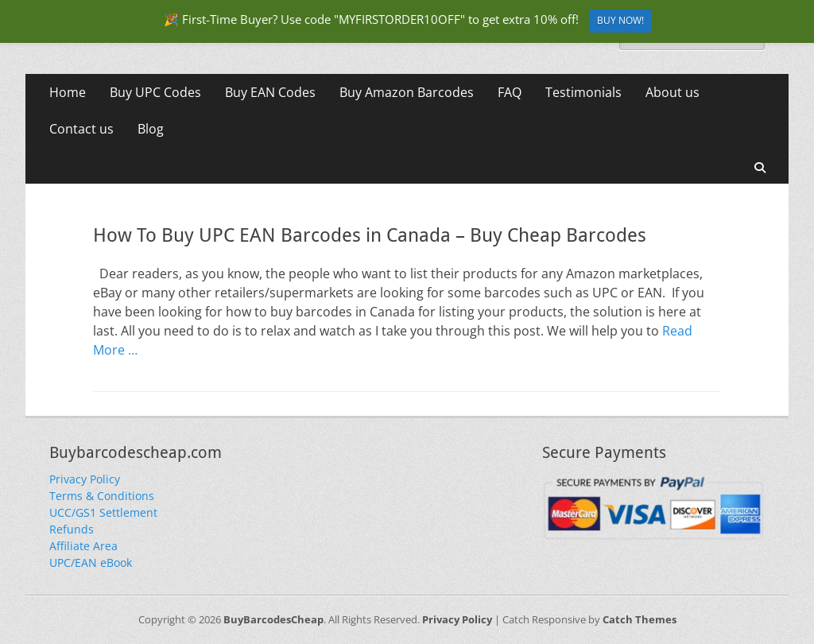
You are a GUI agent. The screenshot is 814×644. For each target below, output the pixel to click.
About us (673, 92)
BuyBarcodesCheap (273, 619)
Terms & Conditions (102, 496)
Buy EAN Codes (270, 92)
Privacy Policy (85, 479)
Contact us (81, 129)
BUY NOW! (620, 20)
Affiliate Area (83, 546)
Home (68, 92)
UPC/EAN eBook (91, 563)
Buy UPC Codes (155, 92)
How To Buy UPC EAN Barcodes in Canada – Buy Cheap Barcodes (370, 235)
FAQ (510, 92)
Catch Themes (640, 619)
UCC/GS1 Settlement (103, 512)
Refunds (72, 529)
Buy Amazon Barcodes (407, 92)
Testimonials (583, 92)
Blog (151, 129)
